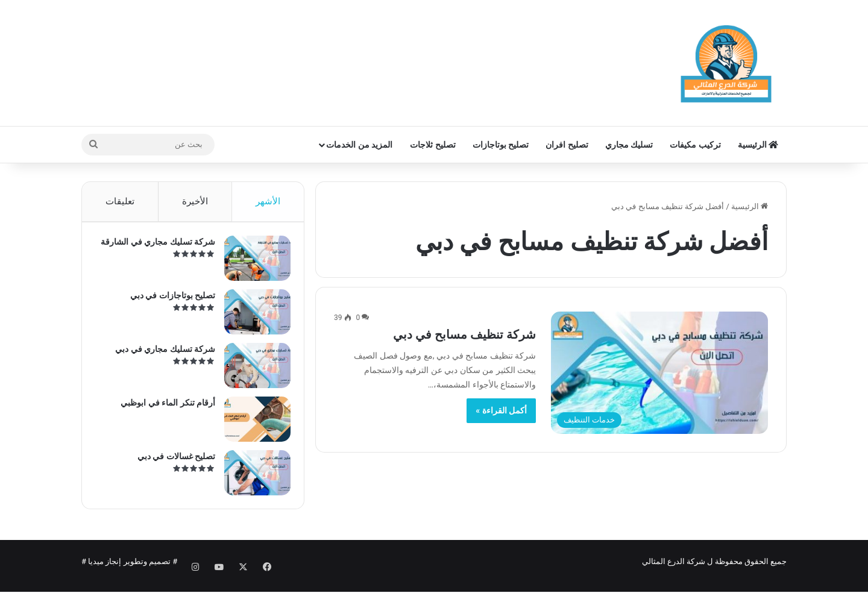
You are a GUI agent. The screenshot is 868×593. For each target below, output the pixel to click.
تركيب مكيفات (695, 145)
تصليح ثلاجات (432, 145)
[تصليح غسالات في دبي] (253, 478)
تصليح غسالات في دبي (171, 461)
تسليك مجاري (629, 145)
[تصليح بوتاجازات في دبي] (253, 317)
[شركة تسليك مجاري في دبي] (253, 370)
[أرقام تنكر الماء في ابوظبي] (253, 424)
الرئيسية (758, 145)
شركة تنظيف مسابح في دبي (464, 334)
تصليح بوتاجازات (501, 145)
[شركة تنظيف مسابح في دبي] (659, 373)
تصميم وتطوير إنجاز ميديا (129, 571)
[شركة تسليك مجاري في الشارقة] (253, 263)
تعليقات (120, 201)
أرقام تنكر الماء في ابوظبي (163, 407)
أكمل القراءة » (501, 410)
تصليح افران (567, 145)
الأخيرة (195, 201)
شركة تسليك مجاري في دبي (160, 354)
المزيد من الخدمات (359, 145)
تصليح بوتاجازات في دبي (168, 300)
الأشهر (268, 201)
